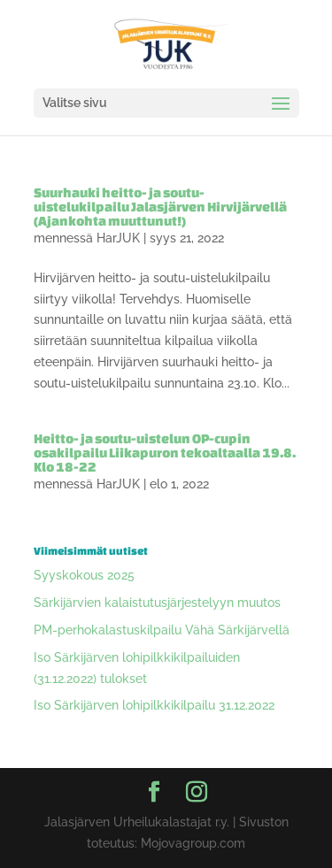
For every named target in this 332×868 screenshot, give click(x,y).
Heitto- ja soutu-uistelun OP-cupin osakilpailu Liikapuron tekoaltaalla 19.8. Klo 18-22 (165, 453)
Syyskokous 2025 (84, 575)
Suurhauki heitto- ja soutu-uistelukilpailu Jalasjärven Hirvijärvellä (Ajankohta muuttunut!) (160, 207)
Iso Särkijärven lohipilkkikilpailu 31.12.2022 (154, 705)
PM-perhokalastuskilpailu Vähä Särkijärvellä (162, 630)
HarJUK (118, 238)
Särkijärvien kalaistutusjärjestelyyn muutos (157, 603)
